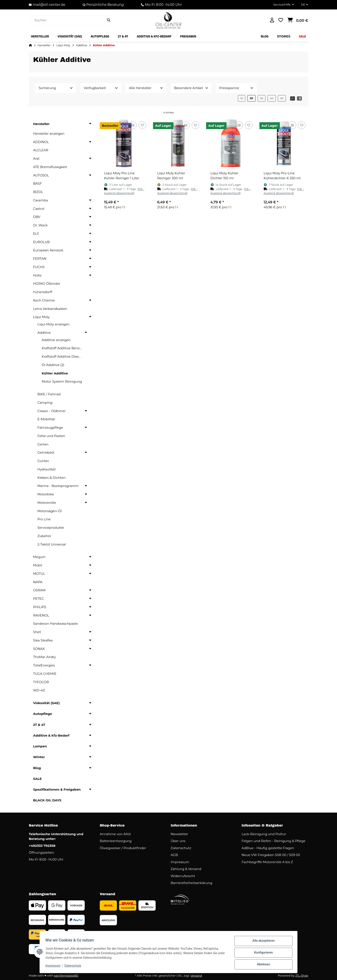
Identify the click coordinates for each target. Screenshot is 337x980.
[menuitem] (40, 36)
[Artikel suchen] (109, 20)
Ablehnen (262, 965)
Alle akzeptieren (262, 942)
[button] (284, 5)
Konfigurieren (262, 954)
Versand (196, 975)
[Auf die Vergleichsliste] (133, 125)
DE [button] (305, 5)
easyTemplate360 (66, 975)
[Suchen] (67, 20)
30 (262, 98)
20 (251, 98)
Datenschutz (74, 967)
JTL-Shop (302, 975)
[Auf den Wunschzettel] (142, 125)
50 (282, 98)
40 (272, 98)
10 (242, 98)
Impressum (54, 967)
